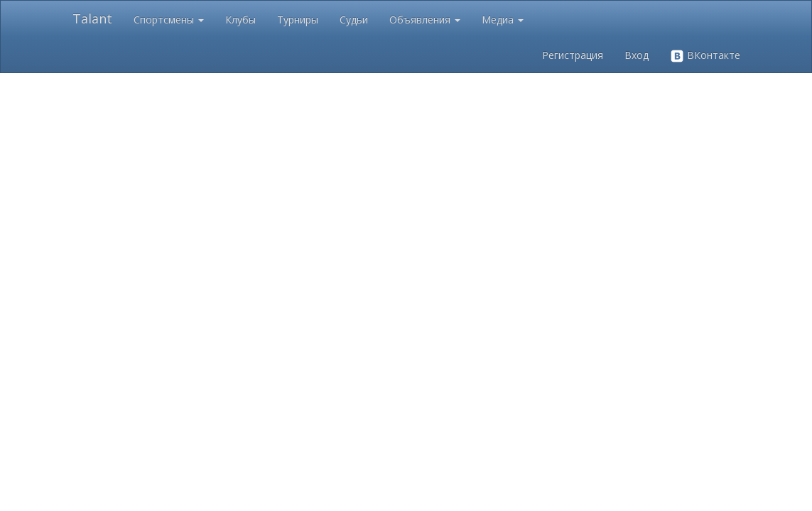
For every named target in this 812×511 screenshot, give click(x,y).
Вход (637, 55)
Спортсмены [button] (169, 20)
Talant (92, 18)
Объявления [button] (425, 20)
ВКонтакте (705, 56)
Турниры (298, 20)
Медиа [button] (503, 20)
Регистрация (573, 55)
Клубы (240, 20)
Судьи (354, 20)
